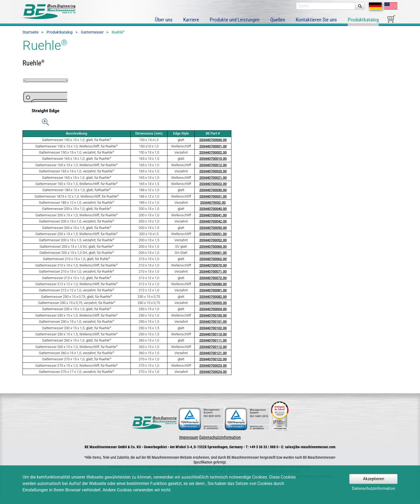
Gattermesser (92, 36)
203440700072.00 (213, 281)
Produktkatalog (60, 36)
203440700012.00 (213, 168)
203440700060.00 (213, 250)
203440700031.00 (213, 200)
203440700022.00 (213, 187)
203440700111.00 (213, 344)
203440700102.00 (213, 331)
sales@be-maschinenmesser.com (310, 451)
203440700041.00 (213, 219)
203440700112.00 (213, 350)
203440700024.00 (213, 375)
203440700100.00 (213, 319)
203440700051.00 (213, 237)
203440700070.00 (213, 269)
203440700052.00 (213, 244)
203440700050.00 (213, 231)
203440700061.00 (213, 256)
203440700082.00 (213, 300)
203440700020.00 (213, 175)
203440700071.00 (213, 275)
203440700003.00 (213, 306)
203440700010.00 (213, 162)
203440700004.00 (213, 313)
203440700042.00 (213, 225)
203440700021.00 (213, 181)
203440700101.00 (213, 325)
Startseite (31, 36)
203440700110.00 (213, 338)
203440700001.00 (213, 150)
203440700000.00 (213, 144)
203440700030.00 (213, 194)
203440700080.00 (213, 288)
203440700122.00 (213, 363)
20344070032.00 (213, 206)
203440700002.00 (213, 156)
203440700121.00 (213, 356)
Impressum (189, 441)
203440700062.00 (213, 263)
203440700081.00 (213, 294)
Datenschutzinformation (220, 441)
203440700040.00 (213, 212)
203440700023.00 (213, 369)
